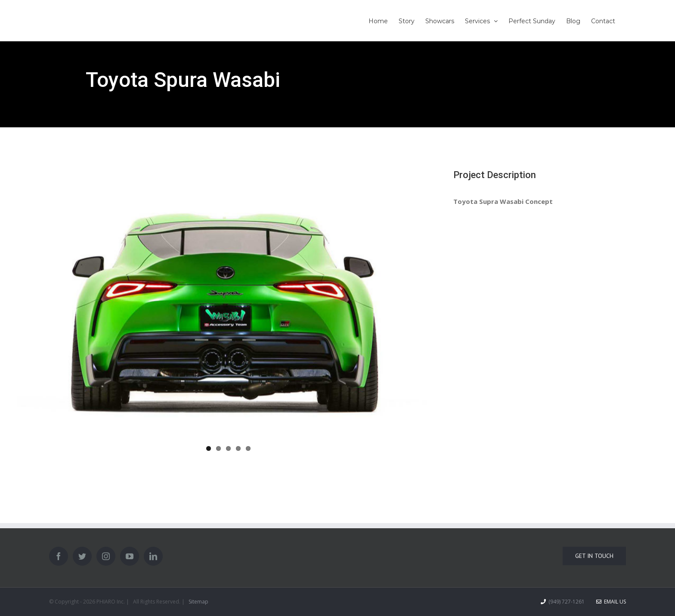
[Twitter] (82, 556)
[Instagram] (106, 556)
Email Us (611, 602)
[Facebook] (59, 556)
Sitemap (198, 602)
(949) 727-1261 (567, 602)
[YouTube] (130, 556)
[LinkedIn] (153, 556)
